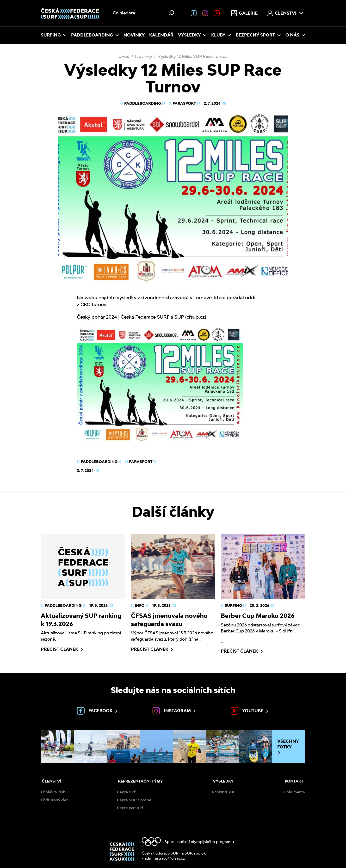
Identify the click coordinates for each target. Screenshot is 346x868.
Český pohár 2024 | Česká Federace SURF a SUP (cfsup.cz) (142, 317)
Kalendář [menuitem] (161, 35)
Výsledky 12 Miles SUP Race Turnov (193, 56)
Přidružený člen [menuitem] (55, 800)
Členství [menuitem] (286, 13)
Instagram (174, 711)
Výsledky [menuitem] (192, 35)
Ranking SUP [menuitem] (224, 792)
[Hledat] (171, 13)
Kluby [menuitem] (221, 35)
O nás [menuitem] (295, 35)
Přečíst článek (62, 649)
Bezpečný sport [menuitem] (258, 35)
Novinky (144, 56)
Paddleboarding (143, 103)
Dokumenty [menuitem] (294, 792)
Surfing (233, 605)
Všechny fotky (288, 747)
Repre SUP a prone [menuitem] (134, 800)
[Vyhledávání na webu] (144, 13)
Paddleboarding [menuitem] (95, 35)
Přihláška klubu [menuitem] (54, 792)
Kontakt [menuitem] (294, 781)
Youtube (250, 711)
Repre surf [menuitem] (126, 792)
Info (140, 605)
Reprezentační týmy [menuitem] (140, 781)
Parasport (184, 103)
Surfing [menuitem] (54, 35)
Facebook (98, 711)
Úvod (124, 56)
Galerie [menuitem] (244, 13)
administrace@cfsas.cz (165, 858)
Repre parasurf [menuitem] (130, 808)
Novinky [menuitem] (134, 35)
